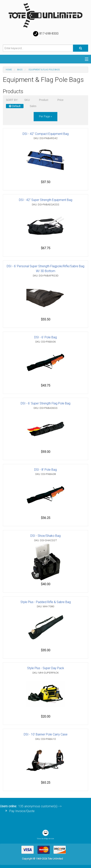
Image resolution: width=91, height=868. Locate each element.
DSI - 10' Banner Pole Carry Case (46, 734)
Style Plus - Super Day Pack (46, 668)
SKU (27, 100)
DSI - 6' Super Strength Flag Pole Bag (45, 403)
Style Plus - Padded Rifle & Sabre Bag (46, 602)
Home (9, 70)
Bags (20, 70)
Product (44, 100)
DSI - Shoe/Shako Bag (45, 536)
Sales (33, 106)
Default (15, 106)
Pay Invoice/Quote (22, 811)
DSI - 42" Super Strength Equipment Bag (46, 200)
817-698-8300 (45, 34)
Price (60, 100)
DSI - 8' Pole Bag (45, 470)
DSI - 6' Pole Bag (45, 337)
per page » (45, 117)
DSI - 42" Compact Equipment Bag (46, 134)
